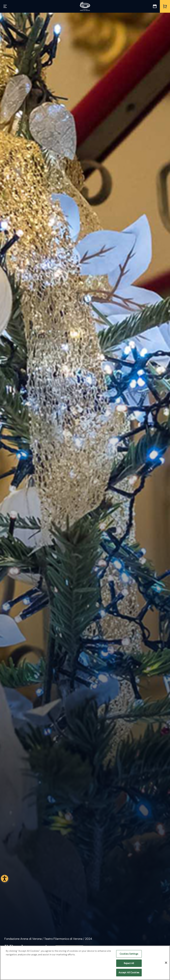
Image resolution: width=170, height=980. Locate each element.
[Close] (166, 963)
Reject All (129, 963)
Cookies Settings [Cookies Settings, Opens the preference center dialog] (129, 954)
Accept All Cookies (129, 973)
